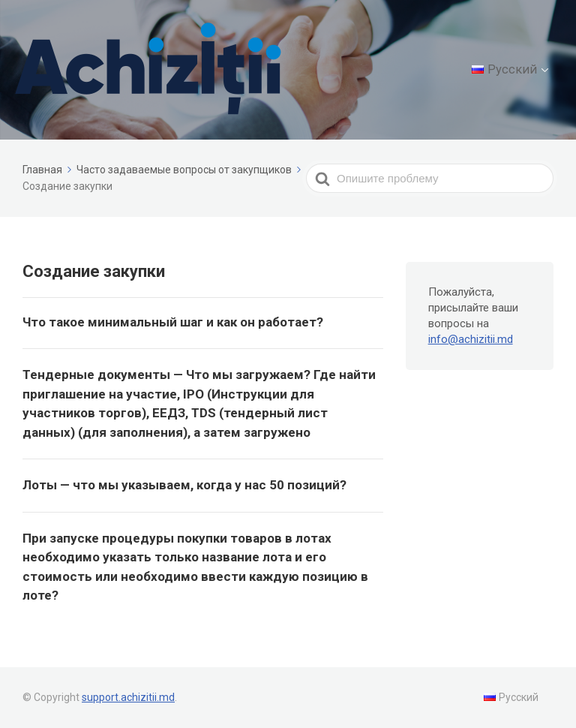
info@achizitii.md (471, 339)
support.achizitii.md (128, 697)
